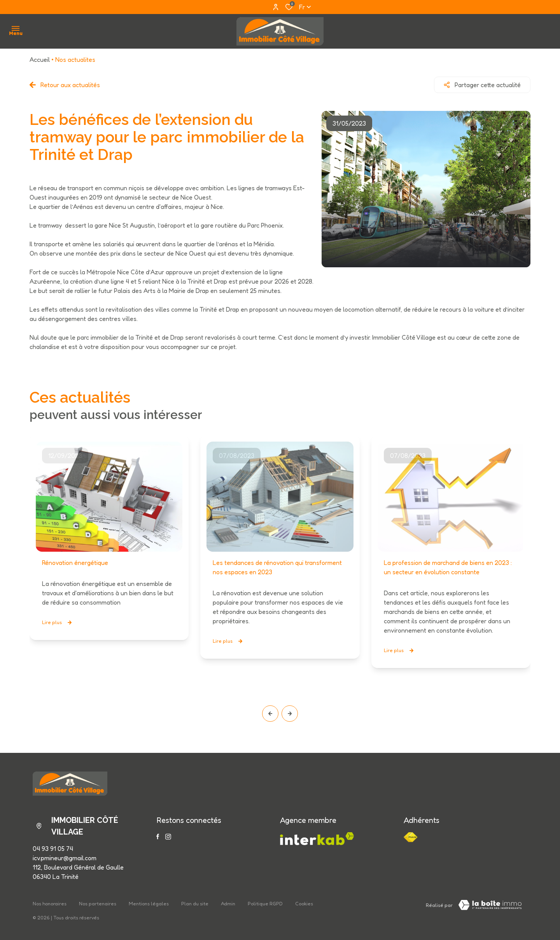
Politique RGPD (265, 904)
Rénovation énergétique (75, 563)
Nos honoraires (50, 904)
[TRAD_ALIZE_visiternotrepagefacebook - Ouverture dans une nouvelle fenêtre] (158, 837)
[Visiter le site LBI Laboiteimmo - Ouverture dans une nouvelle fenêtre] (490, 905)
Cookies (304, 904)
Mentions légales (149, 904)
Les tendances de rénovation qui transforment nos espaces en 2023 (277, 567)
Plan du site (195, 904)
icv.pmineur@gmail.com (65, 858)
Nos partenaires (98, 904)
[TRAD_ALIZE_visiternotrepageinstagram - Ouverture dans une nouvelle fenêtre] (168, 837)
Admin (228, 904)
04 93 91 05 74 (53, 849)
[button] (270, 714)
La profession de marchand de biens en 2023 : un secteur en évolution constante (448, 567)
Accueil (40, 60)
